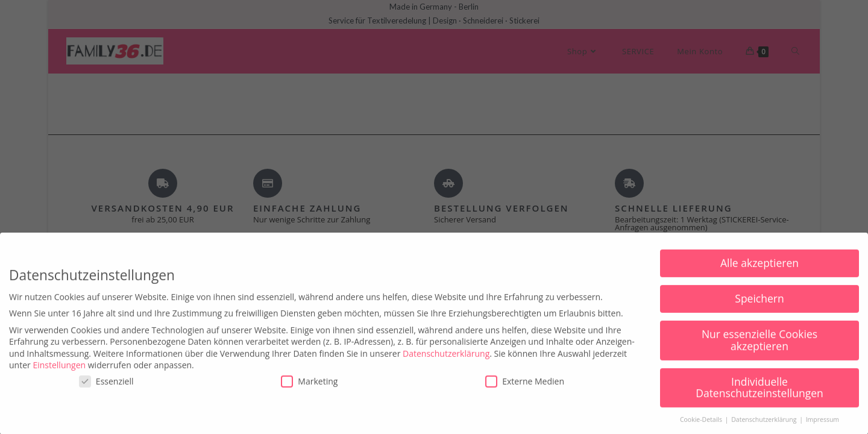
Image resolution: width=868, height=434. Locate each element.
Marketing (309, 391)
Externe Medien (525, 391)
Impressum (822, 430)
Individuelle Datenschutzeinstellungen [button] (759, 397)
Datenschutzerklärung (446, 363)
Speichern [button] (759, 309)
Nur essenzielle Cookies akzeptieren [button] (759, 350)
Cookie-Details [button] (702, 430)
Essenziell (106, 391)
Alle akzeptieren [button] (759, 273)
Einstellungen (59, 375)
